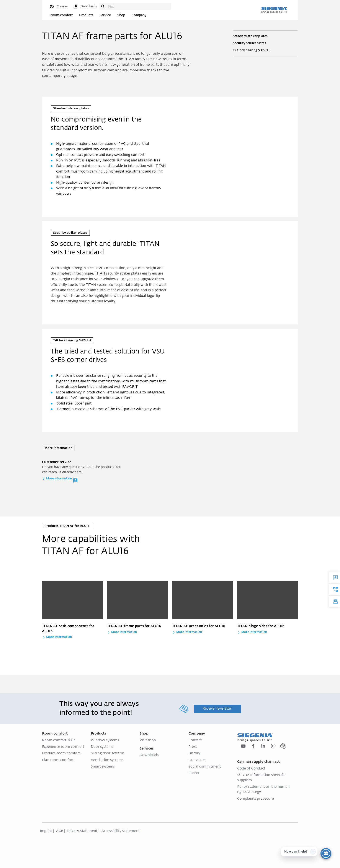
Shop (121, 15)
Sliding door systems (108, 753)
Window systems (105, 740)
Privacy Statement (82, 831)
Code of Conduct (251, 769)
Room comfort (61, 15)
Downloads (149, 755)
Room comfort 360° (59, 740)
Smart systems (103, 767)
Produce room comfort (61, 753)
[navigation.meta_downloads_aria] (85, 7)
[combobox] (139, 7)
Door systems (102, 747)
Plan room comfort (58, 760)
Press (193, 747)
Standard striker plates (265, 36)
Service (105, 15)
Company (139, 15)
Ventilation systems (107, 760)
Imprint (46, 831)
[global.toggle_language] (58, 7)
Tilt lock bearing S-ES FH (265, 51)
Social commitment (205, 767)
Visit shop (148, 740)
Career (194, 773)
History (194, 753)
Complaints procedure (256, 799)
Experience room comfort (63, 747)
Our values (197, 760)
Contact (195, 740)
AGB (60, 831)
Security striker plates (265, 43)
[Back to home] (274, 10)
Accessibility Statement (121, 831)
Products (86, 15)
